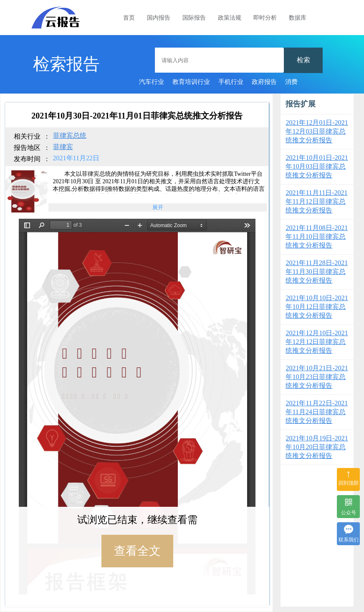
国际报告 (194, 18)
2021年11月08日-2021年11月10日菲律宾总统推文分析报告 (317, 236)
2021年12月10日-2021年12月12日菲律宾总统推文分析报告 (317, 342)
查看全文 (137, 551)
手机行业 (231, 82)
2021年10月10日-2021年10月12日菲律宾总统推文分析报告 (317, 307)
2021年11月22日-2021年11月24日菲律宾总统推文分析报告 (317, 412)
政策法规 (230, 18)
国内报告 (159, 18)
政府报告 (264, 82)
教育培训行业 (191, 82)
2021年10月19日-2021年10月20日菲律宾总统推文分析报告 (317, 447)
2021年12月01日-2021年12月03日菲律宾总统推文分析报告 (317, 131)
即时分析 (265, 18)
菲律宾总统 (70, 135)
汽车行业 (152, 82)
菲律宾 (63, 147)
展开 (158, 207)
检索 (303, 60)
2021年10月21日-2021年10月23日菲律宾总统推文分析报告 (317, 377)
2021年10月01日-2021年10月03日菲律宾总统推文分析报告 (317, 166)
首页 (129, 18)
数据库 (298, 18)
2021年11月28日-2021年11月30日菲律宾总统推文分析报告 (317, 272)
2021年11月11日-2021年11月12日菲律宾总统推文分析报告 (316, 201)
